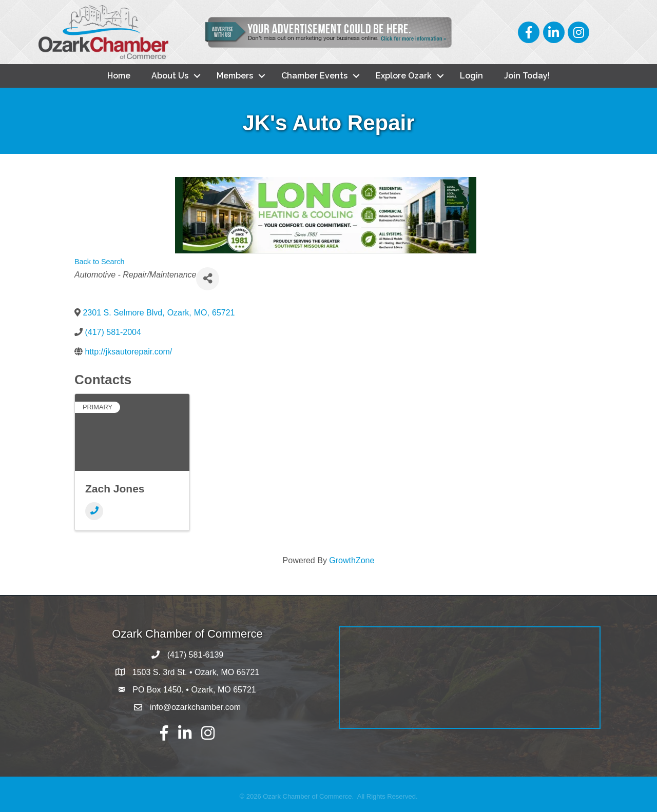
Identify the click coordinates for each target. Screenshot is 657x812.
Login (471, 76)
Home (119, 76)
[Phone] (94, 511)
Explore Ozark (404, 76)
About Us (170, 76)
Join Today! (527, 76)
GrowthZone (352, 560)
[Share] (208, 279)
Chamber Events (314, 76)
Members (235, 76)
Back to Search (100, 262)
